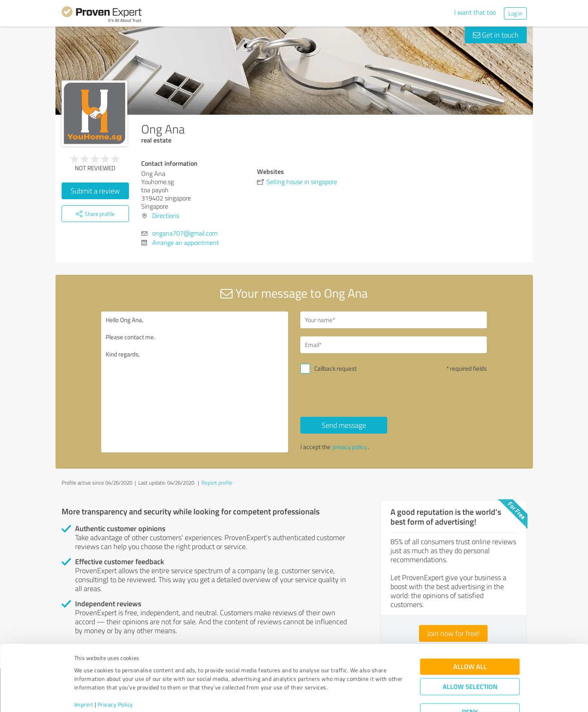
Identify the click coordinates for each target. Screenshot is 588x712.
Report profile (217, 483)
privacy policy (350, 447)
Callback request (335, 368)
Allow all (470, 636)
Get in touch (496, 35)
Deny (470, 682)
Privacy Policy (115, 674)
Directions (166, 216)
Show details (345, 697)
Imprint (84, 674)
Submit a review (95, 191)
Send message (344, 425)
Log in (515, 13)
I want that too (475, 12)
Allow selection (470, 656)
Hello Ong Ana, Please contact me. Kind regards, (195, 382)
